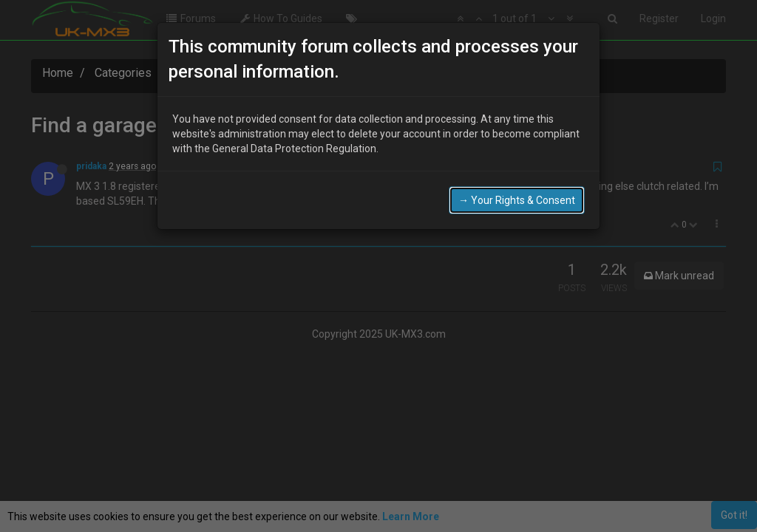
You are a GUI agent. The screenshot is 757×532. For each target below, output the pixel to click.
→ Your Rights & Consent (517, 189)
